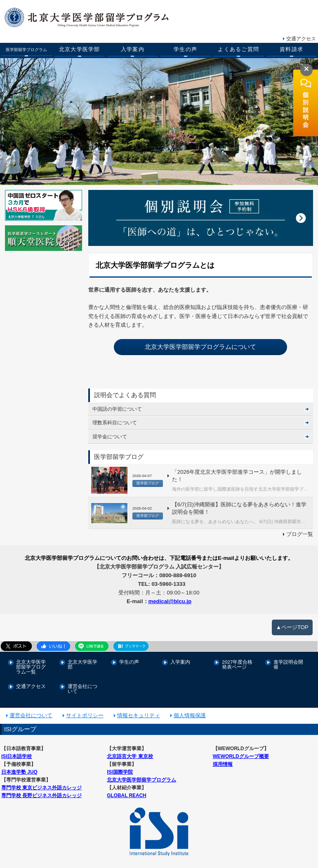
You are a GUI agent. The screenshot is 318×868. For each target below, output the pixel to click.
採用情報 (223, 758)
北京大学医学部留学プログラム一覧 (31, 663)
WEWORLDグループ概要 (241, 751)
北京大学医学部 (80, 49)
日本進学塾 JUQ (19, 766)
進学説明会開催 (288, 661)
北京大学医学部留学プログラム (141, 774)
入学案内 (133, 49)
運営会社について (82, 684)
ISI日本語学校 (16, 751)
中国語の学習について (117, 408)
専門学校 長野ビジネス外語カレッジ (41, 789)
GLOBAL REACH (126, 789)
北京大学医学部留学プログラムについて (200, 346)
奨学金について (110, 435)
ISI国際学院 (120, 766)
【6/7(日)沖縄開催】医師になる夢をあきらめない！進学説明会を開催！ (238, 507)
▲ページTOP (292, 623)
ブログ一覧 (300, 532)
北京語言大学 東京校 (130, 751)
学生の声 (185, 49)
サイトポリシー (85, 710)
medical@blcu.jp (170, 598)
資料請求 (291, 49)
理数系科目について (115, 421)
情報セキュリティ (139, 710)
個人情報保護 (190, 710)
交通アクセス (301, 39)
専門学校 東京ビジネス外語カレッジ (41, 781)
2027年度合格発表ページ (237, 661)
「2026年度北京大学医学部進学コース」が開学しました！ (236, 475)
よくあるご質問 (238, 49)
